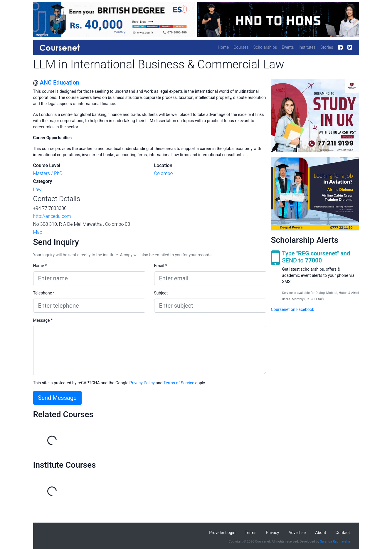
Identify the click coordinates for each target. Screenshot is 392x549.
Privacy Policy (142, 383)
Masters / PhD (48, 173)
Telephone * (44, 293)
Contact (343, 533)
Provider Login (222, 533)
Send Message (57, 398)
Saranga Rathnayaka (335, 542)
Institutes (307, 47)
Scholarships (265, 47)
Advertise (297, 533)
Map (38, 232)
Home (223, 47)
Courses (241, 47)
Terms (251, 533)
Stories (327, 47)
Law (37, 190)
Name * (40, 266)
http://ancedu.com (52, 216)
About (321, 533)
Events (288, 47)
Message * (43, 320)
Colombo (164, 173)
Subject (161, 293)
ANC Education (59, 82)
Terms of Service (179, 383)
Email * (161, 266)
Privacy (272, 533)
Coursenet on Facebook (293, 309)
